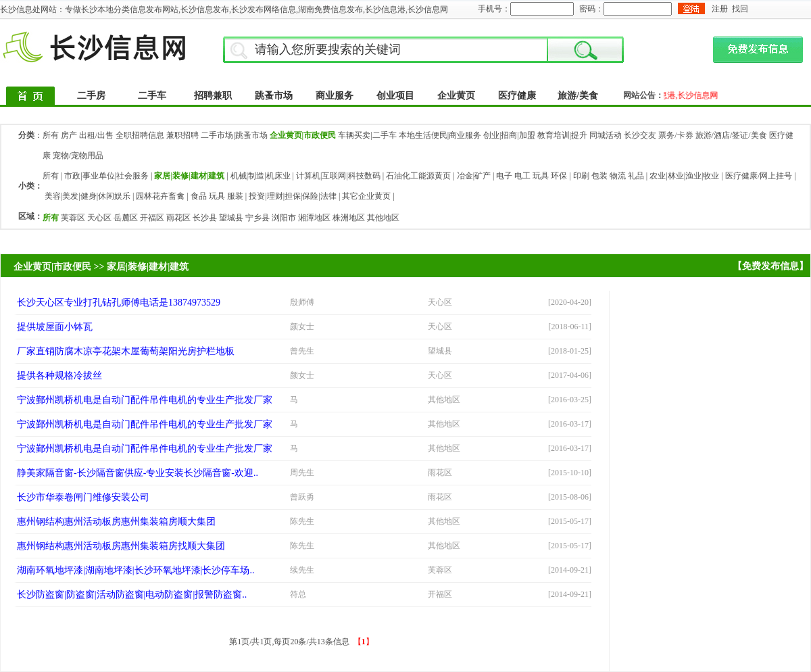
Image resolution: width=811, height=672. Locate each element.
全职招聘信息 (140, 135)
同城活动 (606, 135)
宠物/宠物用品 (78, 155)
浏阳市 (284, 218)
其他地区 (383, 218)
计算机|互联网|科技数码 (338, 176)
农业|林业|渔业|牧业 (684, 176)
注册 (720, 9)
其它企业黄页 (366, 196)
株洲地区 (349, 218)
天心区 (99, 218)
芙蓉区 (73, 218)
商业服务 (335, 96)
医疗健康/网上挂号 (759, 176)
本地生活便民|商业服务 (440, 135)
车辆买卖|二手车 (367, 135)
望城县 (231, 218)
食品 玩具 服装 (217, 196)
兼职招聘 (182, 135)
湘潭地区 (314, 218)
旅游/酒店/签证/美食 (731, 135)
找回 (740, 9)
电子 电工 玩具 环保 (532, 176)
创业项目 (395, 96)
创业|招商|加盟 (509, 135)
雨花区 (178, 218)
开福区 (152, 218)
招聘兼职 (213, 96)
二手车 (152, 96)
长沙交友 (640, 135)
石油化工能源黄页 (418, 176)
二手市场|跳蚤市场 (234, 135)
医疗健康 (517, 96)
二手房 (91, 96)
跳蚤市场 (274, 96)
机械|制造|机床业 (261, 176)
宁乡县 (257, 218)
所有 (51, 135)
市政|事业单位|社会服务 (106, 176)
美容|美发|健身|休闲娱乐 (88, 196)
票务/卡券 (675, 135)
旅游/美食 (578, 96)
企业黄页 (456, 96)
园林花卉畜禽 (160, 196)
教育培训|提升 (562, 135)
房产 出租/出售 (87, 135)
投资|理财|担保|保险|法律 (293, 196)
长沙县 (205, 218)
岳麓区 (126, 218)
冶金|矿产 (474, 176)
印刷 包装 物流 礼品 (609, 176)
